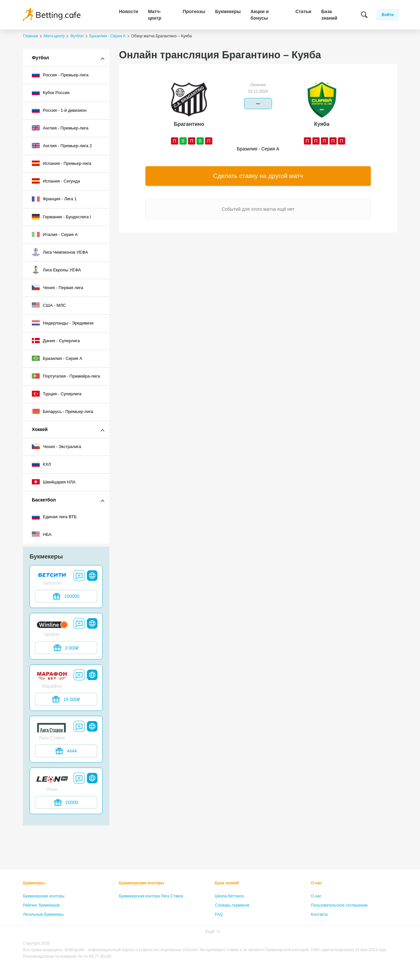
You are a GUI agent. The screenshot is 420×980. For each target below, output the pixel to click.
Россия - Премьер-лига (60, 75)
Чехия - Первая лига (58, 287)
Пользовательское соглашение (339, 905)
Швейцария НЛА (54, 482)
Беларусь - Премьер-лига (63, 411)
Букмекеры (228, 11)
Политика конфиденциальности (340, 924)
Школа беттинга (229, 896)
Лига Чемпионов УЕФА (60, 252)
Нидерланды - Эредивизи (63, 323)
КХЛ (41, 464)
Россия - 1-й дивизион (59, 110)
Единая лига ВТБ (54, 517)
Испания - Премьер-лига (62, 163)
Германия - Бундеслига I (61, 217)
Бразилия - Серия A (57, 358)
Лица (220, 924)
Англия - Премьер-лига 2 (62, 146)
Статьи (303, 11)
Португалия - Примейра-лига (66, 376)
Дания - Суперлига (56, 341)
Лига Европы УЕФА (56, 270)
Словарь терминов (232, 905)
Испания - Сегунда (56, 181)
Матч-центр (155, 15)
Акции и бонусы (260, 15)
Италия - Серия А (55, 234)
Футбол (41, 58)
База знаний (329, 15)
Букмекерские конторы (44, 896)
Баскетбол (44, 500)
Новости (129, 11)
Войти (388, 15)
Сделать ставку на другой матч (258, 176)
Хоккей (40, 429)
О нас (316, 883)
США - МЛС (49, 305)
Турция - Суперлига (57, 394)
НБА (42, 534)
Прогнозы (194, 11)
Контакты (320, 914)
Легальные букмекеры (43, 914)
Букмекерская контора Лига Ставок (151, 896)
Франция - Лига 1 (54, 199)
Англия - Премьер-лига (60, 128)
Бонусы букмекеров (41, 924)
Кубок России (51, 92)
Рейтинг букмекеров (41, 905)
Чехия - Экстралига (56, 446)
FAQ (219, 914)
